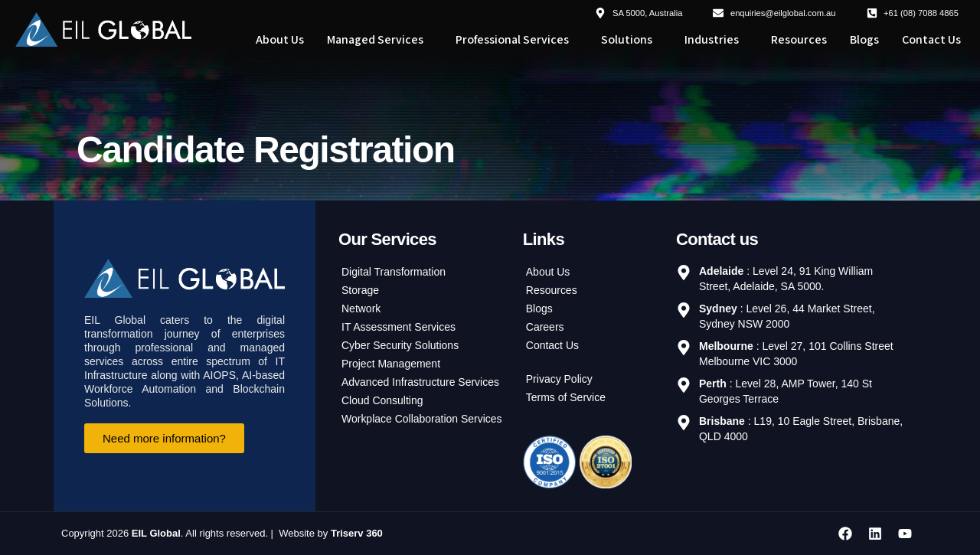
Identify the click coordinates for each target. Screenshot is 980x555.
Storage (360, 291)
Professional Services (512, 39)
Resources (799, 39)
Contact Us (931, 39)
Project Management (391, 364)
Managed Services (375, 39)
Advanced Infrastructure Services (420, 383)
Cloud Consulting (382, 401)
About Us (280, 39)
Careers (545, 328)
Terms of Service (566, 398)
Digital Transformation (394, 273)
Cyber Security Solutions (400, 346)
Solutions (627, 39)
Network (361, 309)
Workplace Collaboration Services (422, 420)
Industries (712, 39)
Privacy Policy (559, 380)
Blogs (864, 39)
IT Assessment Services (399, 328)
